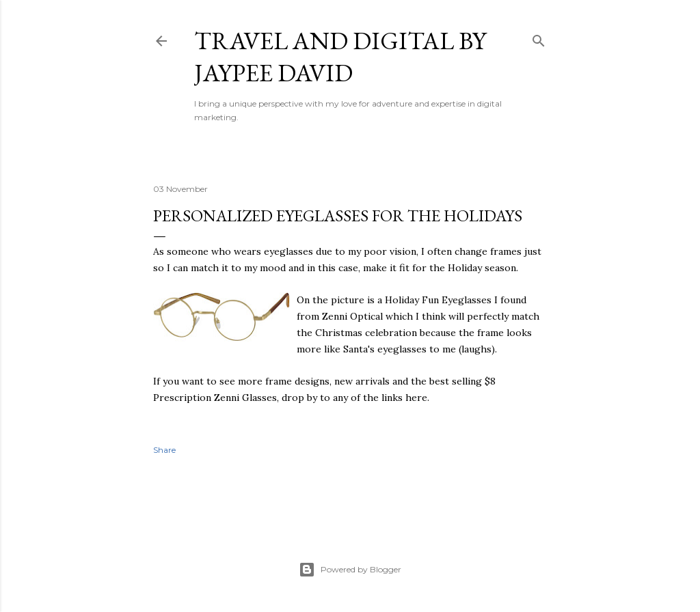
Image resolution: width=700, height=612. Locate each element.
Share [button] (164, 450)
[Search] (539, 38)
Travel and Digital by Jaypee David (340, 57)
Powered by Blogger (350, 570)
